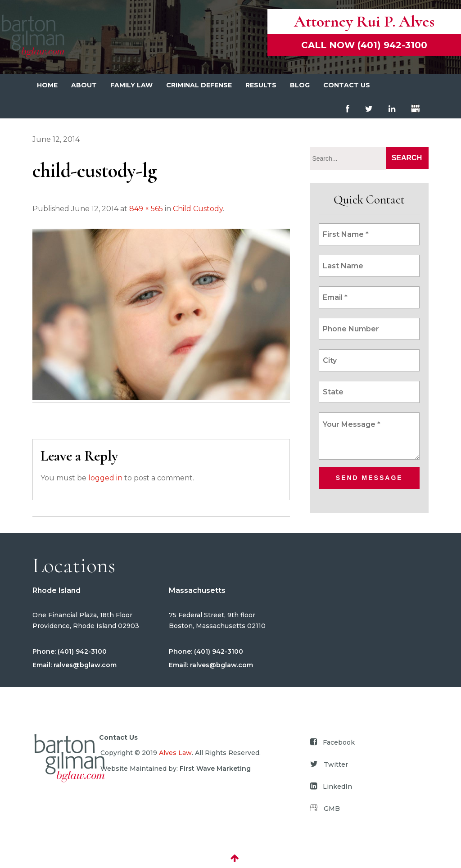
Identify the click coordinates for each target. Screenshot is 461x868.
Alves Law (175, 753)
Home (47, 85)
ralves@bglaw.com (84, 665)
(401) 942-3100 (81, 651)
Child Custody (198, 209)
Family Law (131, 85)
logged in (105, 478)
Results (261, 85)
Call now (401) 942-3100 (364, 45)
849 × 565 (146, 209)
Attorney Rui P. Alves (364, 21)
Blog (300, 85)
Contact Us (347, 85)
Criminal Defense (199, 85)
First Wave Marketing (215, 769)
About (84, 85)
